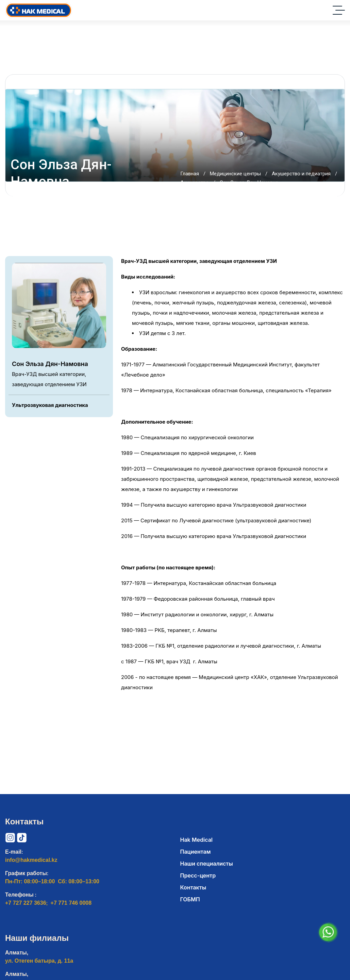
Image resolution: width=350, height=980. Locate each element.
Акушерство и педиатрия (301, 174)
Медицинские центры (235, 174)
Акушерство (195, 183)
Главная (190, 174)
